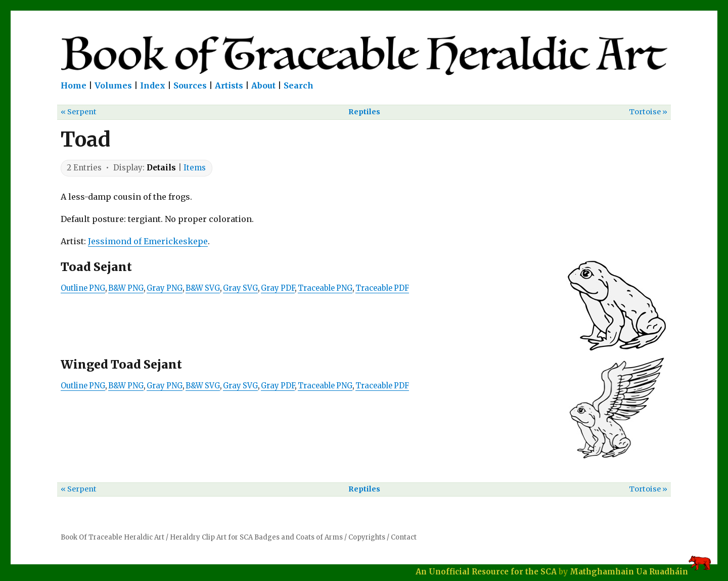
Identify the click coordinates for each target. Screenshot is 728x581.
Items (195, 168)
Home (74, 85)
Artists (229, 85)
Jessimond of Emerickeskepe (148, 241)
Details (161, 168)
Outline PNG (83, 288)
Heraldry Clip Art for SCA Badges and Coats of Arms (256, 537)
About (263, 85)
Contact (404, 537)
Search (299, 85)
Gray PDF (278, 288)
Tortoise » (648, 112)
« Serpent (79, 112)
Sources (190, 85)
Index (153, 85)
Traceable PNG (325, 288)
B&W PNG (126, 288)
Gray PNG (165, 288)
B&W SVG (203, 288)
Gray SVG (240, 288)
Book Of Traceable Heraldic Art (112, 537)
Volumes (113, 85)
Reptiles (364, 112)
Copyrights (367, 537)
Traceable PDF (382, 288)
